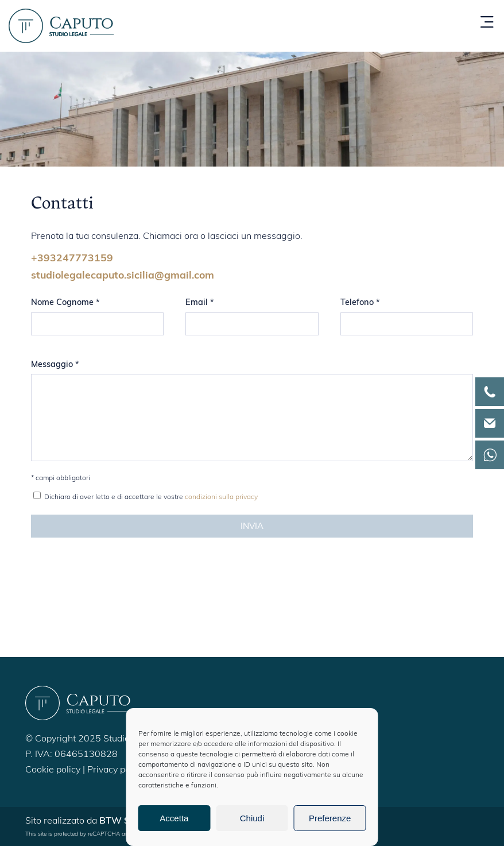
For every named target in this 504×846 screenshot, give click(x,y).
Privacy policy (116, 770)
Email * (200, 303)
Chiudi (252, 818)
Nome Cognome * (65, 303)
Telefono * (360, 303)
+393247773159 (72, 259)
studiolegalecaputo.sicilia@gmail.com (123, 276)
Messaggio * (55, 365)
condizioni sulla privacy (221, 497)
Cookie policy (53, 770)
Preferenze (330, 818)
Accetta (174, 818)
